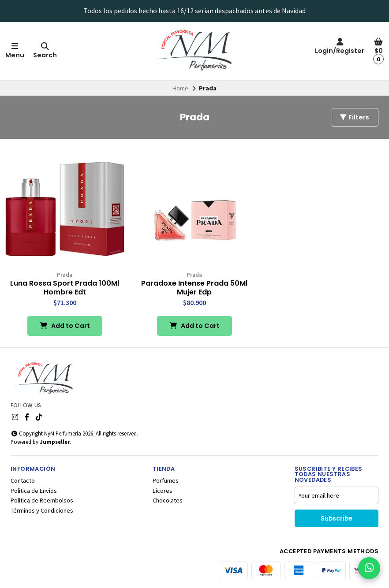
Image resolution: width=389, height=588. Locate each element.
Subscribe (336, 519)
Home (180, 88)
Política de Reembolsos (42, 500)
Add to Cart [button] (65, 326)
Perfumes (166, 480)
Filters (354, 117)
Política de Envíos (34, 491)
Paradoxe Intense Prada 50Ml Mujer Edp (194, 288)
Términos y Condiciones (42, 510)
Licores (163, 491)
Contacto (23, 480)
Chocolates (168, 500)
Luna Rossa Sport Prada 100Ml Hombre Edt (65, 288)
